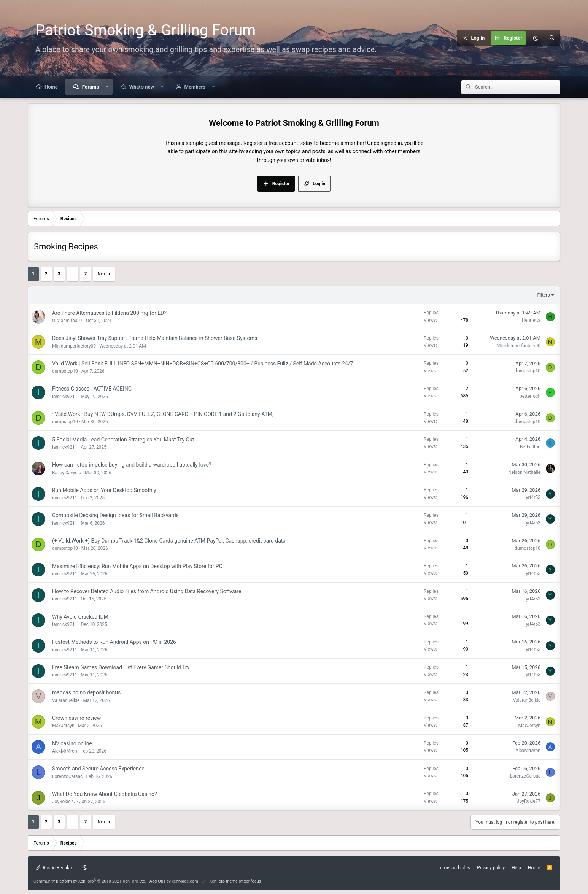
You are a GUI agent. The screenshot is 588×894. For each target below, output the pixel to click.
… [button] (72, 274)
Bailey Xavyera (67, 473)
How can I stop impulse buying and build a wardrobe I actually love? (132, 465)
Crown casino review (76, 718)
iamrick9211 (65, 397)
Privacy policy (491, 868)
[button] (107, 87)
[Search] (552, 38)
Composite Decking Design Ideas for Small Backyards (115, 515)
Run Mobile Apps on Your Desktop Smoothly (104, 490)
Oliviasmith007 (67, 321)
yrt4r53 (533, 497)
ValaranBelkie (66, 700)
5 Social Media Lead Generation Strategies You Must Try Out (123, 440)
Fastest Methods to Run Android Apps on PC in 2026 (114, 642)
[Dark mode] (535, 38)
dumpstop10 (65, 371)
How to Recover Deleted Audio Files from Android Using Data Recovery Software (147, 591)
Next (102, 274)
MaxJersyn (63, 726)
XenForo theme (223, 881)
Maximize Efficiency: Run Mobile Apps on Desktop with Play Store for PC (137, 566)
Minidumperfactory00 (74, 346)
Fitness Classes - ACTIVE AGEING (92, 389)
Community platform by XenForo (90, 881)
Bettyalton (530, 447)
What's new (142, 87)
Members (195, 87)
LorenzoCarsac (67, 776)
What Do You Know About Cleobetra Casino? (105, 794)
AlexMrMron (65, 751)
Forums (91, 87)
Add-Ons (157, 881)
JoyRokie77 (64, 802)
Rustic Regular (54, 868)
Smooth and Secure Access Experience (98, 769)
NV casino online (72, 743)
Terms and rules (454, 868)
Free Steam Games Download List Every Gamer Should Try (121, 667)
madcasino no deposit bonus (86, 692)
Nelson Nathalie (524, 472)
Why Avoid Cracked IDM (80, 617)
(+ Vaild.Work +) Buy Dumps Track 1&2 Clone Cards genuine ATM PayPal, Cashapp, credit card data (169, 541)
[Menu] (421, 38)
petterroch (530, 396)
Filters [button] (544, 295)
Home (51, 87)
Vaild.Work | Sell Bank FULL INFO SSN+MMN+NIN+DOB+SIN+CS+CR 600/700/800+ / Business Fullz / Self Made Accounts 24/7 (203, 364)
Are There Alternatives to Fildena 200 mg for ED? (109, 313)
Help (516, 868)
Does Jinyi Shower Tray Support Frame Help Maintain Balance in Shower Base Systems (155, 338)
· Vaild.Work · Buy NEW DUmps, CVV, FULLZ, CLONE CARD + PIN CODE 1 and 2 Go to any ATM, (163, 414)
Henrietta (531, 320)
